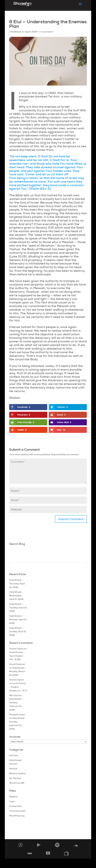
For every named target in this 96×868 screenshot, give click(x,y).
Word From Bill (17, 783)
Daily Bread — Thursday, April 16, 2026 (17, 584)
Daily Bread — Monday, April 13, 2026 (18, 620)
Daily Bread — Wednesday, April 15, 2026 (16, 596)
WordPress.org (17, 816)
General (13, 769)
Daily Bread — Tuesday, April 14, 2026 (18, 608)
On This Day (15, 778)
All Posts (14, 755)
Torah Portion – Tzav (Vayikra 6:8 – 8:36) (17, 656)
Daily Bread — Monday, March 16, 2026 (18, 671)
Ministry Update (17, 773)
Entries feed (15, 806)
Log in (12, 801)
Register (13, 796)
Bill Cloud (14, 695)
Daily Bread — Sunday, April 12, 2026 (18, 632)
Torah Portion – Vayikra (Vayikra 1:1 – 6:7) (18, 687)
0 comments (47, 32)
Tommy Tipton (16, 649)
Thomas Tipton (17, 680)
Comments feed (17, 811)
